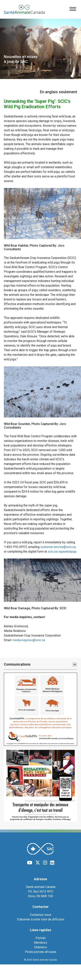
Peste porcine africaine (41, 952)
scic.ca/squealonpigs (62, 552)
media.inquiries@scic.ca (29, 640)
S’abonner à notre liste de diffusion (41, 919)
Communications (40, 664)
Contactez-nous (41, 915)
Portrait (40, 938)
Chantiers (40, 947)
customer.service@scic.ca (58, 547)
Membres (40, 943)
